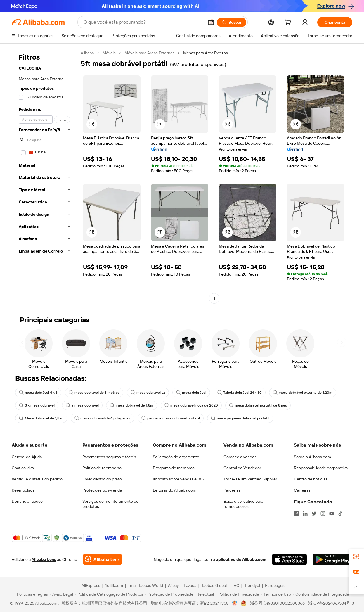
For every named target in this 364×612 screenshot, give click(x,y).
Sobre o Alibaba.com (312, 457)
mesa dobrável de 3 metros (94, 393)
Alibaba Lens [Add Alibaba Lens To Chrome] (44, 559)
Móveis (109, 53)
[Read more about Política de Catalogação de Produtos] (109, 594)
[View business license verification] (235, 603)
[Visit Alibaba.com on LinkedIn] (305, 514)
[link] (356, 556)
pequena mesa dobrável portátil (171, 418)
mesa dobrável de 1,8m (132, 405)
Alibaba (87, 53)
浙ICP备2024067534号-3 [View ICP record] (331, 603)
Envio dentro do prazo (102, 479)
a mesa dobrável (82, 405)
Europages (275, 585)
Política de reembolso (102, 468)
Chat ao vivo (23, 468)
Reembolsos (23, 490)
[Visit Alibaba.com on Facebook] (297, 514)
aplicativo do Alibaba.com (241, 559)
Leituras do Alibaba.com (175, 490)
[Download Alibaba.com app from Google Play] (333, 559)
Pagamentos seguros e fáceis (109, 457)
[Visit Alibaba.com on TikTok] (340, 514)
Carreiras (302, 490)
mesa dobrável (191, 393)
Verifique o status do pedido (37, 479)
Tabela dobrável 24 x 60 (240, 393)
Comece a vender (240, 457)
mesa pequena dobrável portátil (240, 418)
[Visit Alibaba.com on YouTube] (332, 514)
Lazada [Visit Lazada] (190, 585)
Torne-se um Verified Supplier (250, 479)
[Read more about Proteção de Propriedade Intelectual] (179, 594)
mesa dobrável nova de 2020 (191, 405)
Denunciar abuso (27, 501)
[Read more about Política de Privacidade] (237, 594)
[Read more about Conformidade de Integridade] (321, 594)
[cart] (289, 23)
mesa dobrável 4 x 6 (38, 393)
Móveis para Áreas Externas (149, 53)
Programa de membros (174, 468)
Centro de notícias (311, 479)
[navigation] (44, 176)
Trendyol (252, 585)
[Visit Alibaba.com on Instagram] (323, 514)
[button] (211, 22)
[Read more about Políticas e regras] (32, 594)
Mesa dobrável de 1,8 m (41, 418)
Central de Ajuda (27, 457)
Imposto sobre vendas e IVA (178, 479)
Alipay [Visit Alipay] (173, 585)
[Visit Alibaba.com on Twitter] (314, 514)
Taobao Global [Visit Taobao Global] (214, 585)
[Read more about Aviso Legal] (61, 594)
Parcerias (232, 490)
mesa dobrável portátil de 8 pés (258, 405)
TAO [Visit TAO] (235, 585)
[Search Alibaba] (143, 22)
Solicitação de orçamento (176, 457)
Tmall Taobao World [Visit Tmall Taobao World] (145, 585)
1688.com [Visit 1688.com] (114, 585)
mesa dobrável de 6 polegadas (102, 418)
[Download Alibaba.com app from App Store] (290, 559)
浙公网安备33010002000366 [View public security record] (277, 603)
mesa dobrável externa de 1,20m (303, 393)
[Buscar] (232, 22)
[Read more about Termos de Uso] (276, 594)
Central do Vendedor (242, 468)
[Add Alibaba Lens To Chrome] (102, 559)
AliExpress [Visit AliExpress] (91, 585)
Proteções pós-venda (102, 490)
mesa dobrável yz (148, 393)
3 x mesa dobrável (37, 405)
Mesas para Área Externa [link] (206, 53)
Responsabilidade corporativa (321, 468)
